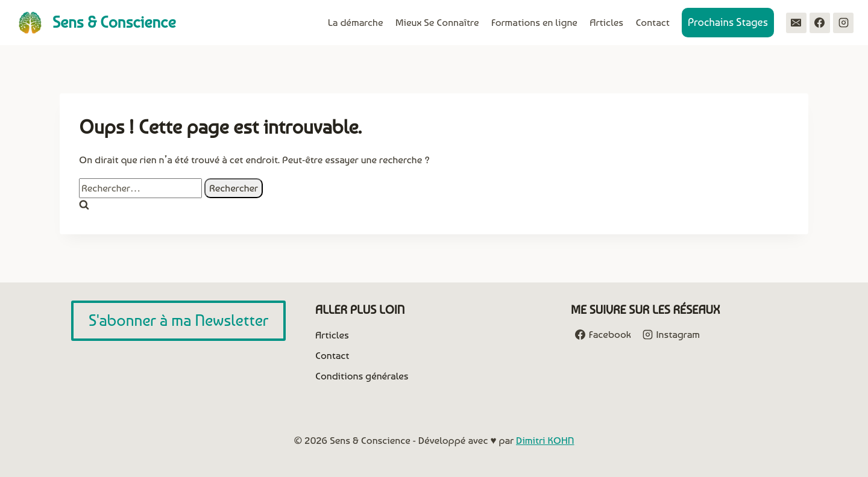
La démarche (356, 22)
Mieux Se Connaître (437, 22)
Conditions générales (362, 376)
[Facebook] (820, 23)
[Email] (796, 23)
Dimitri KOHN (545, 440)
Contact (652, 22)
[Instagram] (843, 23)
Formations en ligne (534, 22)
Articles (606, 22)
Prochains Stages (728, 22)
